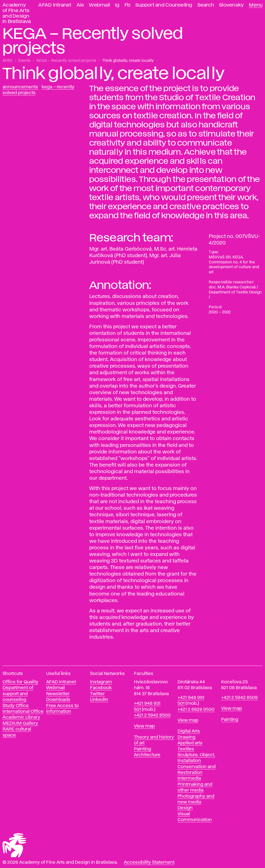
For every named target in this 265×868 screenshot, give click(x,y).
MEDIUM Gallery (20, 723)
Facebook (101, 688)
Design (185, 808)
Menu (256, 5)
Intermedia (189, 778)
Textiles (186, 749)
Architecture (147, 755)
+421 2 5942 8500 (152, 715)
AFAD (7, 61)
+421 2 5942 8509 (239, 698)
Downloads (58, 700)
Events (24, 61)
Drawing (186, 737)
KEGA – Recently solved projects (66, 61)
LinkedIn (99, 700)
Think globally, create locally (128, 61)
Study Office (16, 706)
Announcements (20, 87)
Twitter (97, 694)
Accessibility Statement (149, 862)
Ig (117, 5)
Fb (128, 5)
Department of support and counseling (18, 694)
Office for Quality (20, 682)
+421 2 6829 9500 (196, 710)
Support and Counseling (164, 5)
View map (144, 726)
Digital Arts (189, 731)
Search (206, 5)
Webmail (99, 5)
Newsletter (58, 694)
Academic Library (21, 717)
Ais (80, 5)
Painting (142, 749)
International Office (23, 712)
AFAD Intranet (55, 5)
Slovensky (231, 5)
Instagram (101, 682)
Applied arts (190, 743)
